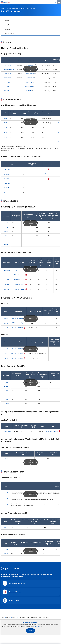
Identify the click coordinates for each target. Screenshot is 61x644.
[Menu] (59, 2)
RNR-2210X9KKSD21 (9, 69)
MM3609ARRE (8, 431)
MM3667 (6, 354)
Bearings (7, 20)
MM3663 (6, 323)
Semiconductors (9, 29)
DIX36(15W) (7, 183)
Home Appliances (31, 8)
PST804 (6, 391)
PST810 (6, 382)
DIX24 (6, 192)
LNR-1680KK (7, 87)
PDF (46, 169)
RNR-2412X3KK (8, 65)
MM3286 (6, 549)
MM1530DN (7, 280)
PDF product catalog (19, 270)
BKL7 (5, 128)
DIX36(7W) (7, 188)
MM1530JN (7, 270)
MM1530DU (7, 285)
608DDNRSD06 (8, 74)
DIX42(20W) (7, 169)
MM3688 (6, 493)
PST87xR (6, 404)
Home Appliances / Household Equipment (27, 617)
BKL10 (6, 118)
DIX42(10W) (7, 174)
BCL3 (5, 142)
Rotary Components (10, 25)
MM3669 (6, 349)
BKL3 (5, 137)
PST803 (6, 395)
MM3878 (6, 358)
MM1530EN (7, 275)
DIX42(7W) (7, 179)
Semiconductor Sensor (10, 33)
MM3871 (6, 231)
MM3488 (6, 505)
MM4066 (6, 223)
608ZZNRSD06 (8, 78)
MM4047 (6, 227)
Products (8, 617)
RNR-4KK (6, 91)
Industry (14, 617)
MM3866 (6, 236)
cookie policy (37, 626)
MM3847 (6, 244)
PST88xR (6, 399)
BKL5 (5, 132)
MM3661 (6, 318)
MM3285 (6, 553)
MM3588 (6, 499)
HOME (3, 617)
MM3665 (6, 328)
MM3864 (6, 240)
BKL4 (5, 123)
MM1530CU (7, 289)
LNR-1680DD (7, 82)
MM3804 (6, 459)
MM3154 (6, 527)
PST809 (6, 386)
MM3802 (6, 463)
